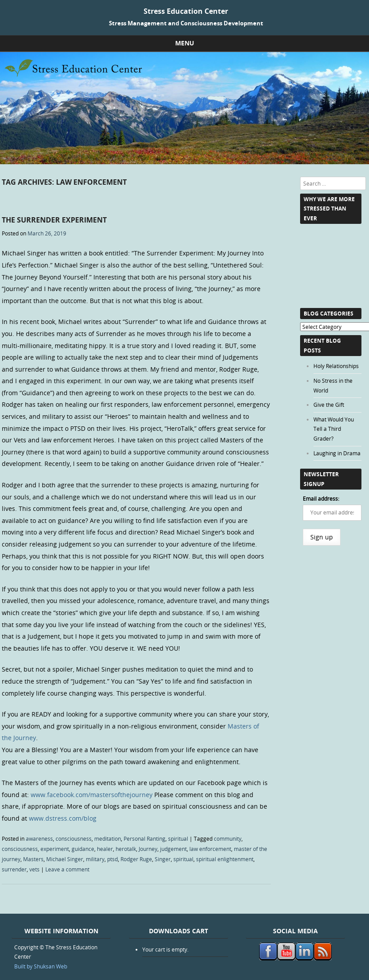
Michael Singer (65, 859)
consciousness (74, 838)
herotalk (126, 849)
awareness (39, 838)
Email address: (321, 498)
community (228, 838)
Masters (33, 859)
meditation (108, 838)
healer (105, 849)
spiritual (178, 838)
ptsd (112, 859)
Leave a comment (67, 869)
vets (34, 869)
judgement (173, 849)
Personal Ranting (144, 838)
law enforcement (210, 849)
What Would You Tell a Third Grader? (334, 429)
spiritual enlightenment (225, 859)
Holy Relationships (336, 366)
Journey (148, 849)
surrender (14, 869)
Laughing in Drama (337, 453)
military (95, 859)
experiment (55, 849)
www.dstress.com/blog (63, 818)
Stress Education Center (186, 11)
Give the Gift (329, 405)
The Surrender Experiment (54, 220)
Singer (163, 859)
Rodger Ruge (136, 859)
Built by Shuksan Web (41, 966)
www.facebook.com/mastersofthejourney (92, 795)
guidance (83, 849)
